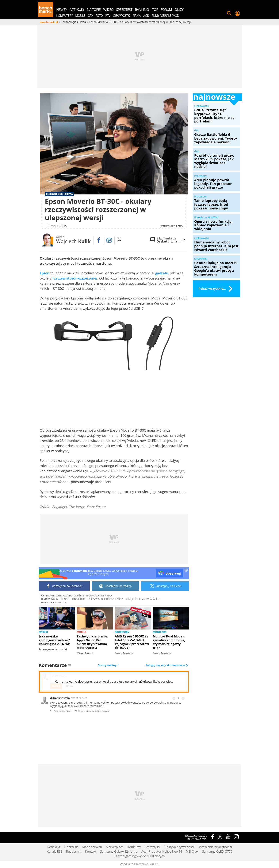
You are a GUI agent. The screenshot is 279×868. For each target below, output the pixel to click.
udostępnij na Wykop (115, 586)
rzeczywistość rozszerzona (105, 599)
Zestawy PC (153, 847)
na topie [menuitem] (94, 9)
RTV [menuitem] (108, 16)
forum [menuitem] (166, 9)
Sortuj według (108, 665)
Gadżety (79, 596)
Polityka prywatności (179, 847)
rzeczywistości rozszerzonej (75, 278)
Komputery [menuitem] (64, 16)
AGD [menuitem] (146, 16)
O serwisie (71, 847)
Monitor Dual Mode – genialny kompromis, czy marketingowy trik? (169, 642)
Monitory (160, 632)
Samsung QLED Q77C (217, 851)
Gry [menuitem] (90, 16)
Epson (45, 273)
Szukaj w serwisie (229, 13)
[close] (186, 570)
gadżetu (162, 273)
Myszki (43, 632)
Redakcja (54, 847)
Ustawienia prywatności (215, 847)
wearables (153, 599)
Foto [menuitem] (99, 16)
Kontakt (91, 851)
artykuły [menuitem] (77, 9)
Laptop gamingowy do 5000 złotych (140, 856)
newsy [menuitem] (62, 9)
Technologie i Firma (99, 596)
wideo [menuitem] (108, 9)
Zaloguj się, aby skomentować (166, 665)
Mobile (81, 632)
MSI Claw (192, 851)
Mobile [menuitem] (80, 16)
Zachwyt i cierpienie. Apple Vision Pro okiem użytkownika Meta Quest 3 (92, 642)
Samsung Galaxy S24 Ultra (119, 851)
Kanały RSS (55, 851)
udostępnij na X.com (165, 586)
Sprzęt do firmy (135, 599)
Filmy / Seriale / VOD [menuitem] (165, 16)
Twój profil (237, 13)
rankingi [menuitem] (142, 9)
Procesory (122, 632)
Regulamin (74, 851)
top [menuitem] (155, 9)
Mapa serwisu (92, 847)
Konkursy (134, 847)
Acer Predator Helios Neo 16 (162, 851)
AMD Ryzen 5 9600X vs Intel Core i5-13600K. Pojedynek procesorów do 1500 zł (132, 642)
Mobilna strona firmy (71, 599)
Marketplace (115, 847)
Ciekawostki (65, 596)
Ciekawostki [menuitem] (122, 16)
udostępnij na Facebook (64, 586)
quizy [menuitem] (179, 9)
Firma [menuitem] (137, 16)
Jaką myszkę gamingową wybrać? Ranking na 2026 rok (54, 640)
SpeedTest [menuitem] (124, 9)
